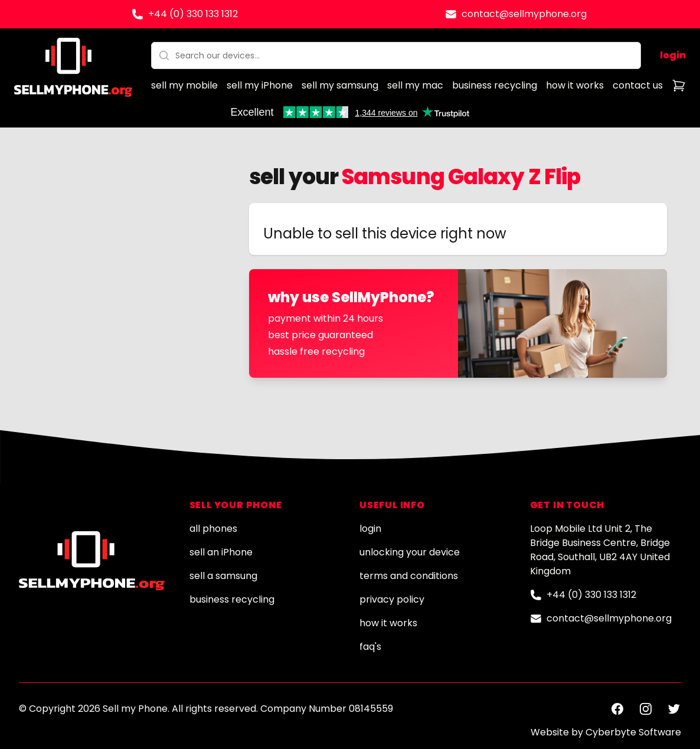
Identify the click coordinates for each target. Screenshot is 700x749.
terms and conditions (409, 576)
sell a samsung (223, 576)
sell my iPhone (260, 85)
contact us (638, 85)
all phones (213, 529)
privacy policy (392, 599)
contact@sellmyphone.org (524, 14)
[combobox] (396, 55)
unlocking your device (410, 552)
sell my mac (415, 85)
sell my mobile (184, 85)
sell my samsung (340, 85)
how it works (575, 85)
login (673, 55)
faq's (370, 647)
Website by (606, 732)
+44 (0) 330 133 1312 (193, 14)
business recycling (495, 85)
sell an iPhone (221, 552)
